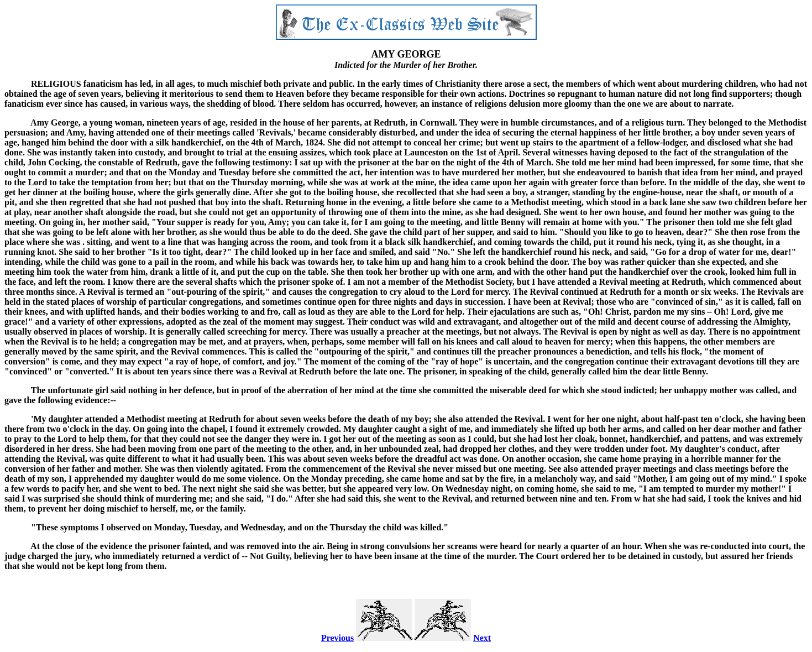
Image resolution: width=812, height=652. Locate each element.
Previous (337, 638)
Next (482, 638)
